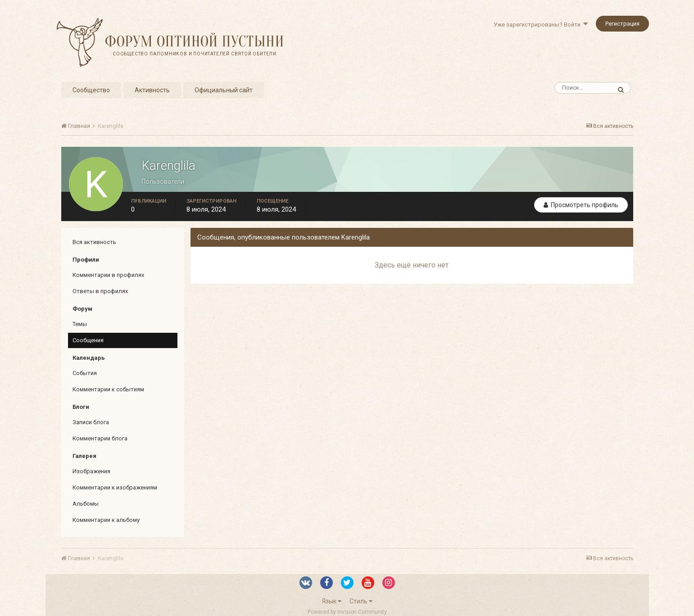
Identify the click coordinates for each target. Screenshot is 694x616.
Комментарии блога (100, 438)
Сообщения (88, 340)
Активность (152, 90)
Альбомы (86, 504)
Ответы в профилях (100, 291)
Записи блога (91, 422)
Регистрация (622, 24)
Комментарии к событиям (108, 389)
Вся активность (94, 242)
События (85, 373)
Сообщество (91, 90)
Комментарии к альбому (106, 520)
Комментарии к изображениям (115, 487)
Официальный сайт (224, 90)
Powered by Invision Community (347, 612)
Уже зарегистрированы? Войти (541, 25)
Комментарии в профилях (108, 275)
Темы (80, 324)
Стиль (361, 601)
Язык (332, 601)
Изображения (91, 471)
